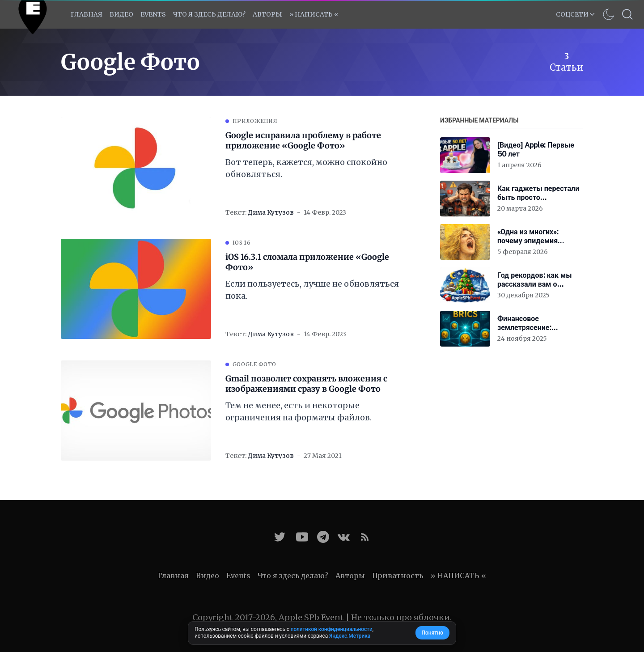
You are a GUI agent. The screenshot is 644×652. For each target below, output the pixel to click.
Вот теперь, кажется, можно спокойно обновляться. (306, 168)
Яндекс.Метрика (350, 636)
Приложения (255, 121)
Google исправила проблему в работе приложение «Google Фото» (303, 141)
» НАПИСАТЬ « (314, 14)
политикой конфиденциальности (332, 629)
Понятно (432, 633)
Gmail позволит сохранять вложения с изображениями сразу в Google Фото (306, 384)
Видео (121, 14)
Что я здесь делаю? (209, 14)
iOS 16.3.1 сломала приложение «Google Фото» (307, 262)
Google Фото (254, 364)
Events (238, 576)
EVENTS (153, 14)
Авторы (267, 14)
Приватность (398, 576)
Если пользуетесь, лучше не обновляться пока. (312, 290)
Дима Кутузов (271, 212)
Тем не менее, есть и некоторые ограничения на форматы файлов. (299, 411)
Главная (87, 14)
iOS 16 (241, 243)
